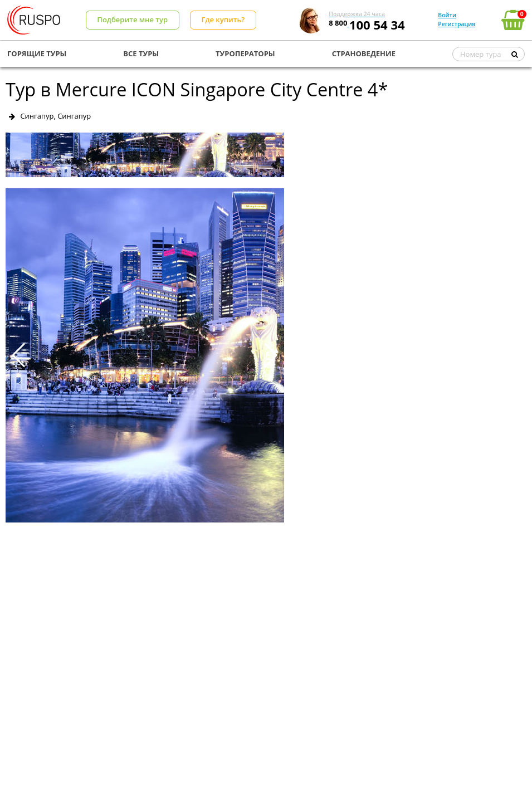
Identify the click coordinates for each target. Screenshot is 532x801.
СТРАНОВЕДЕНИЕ (364, 53)
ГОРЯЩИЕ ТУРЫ (37, 53)
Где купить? (223, 19)
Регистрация (457, 24)
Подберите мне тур (132, 19)
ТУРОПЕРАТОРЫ (245, 53)
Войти (447, 15)
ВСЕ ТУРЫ (141, 53)
